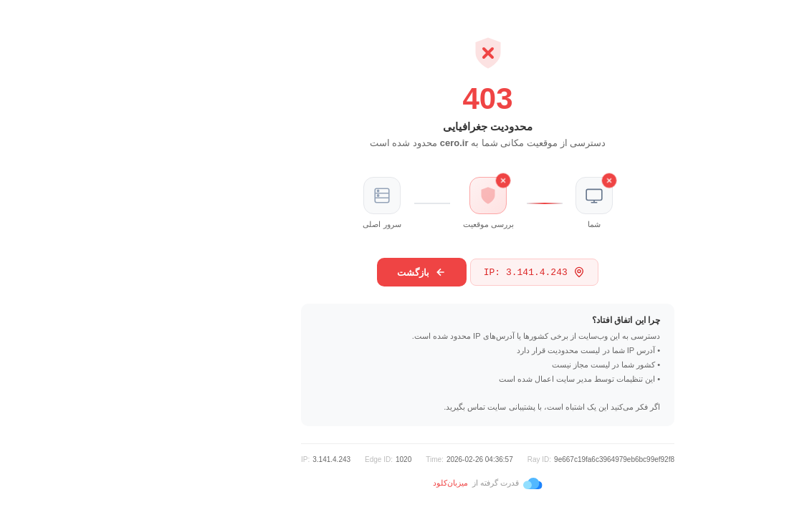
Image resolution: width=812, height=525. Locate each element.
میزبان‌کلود (369, 483)
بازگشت (340, 272)
